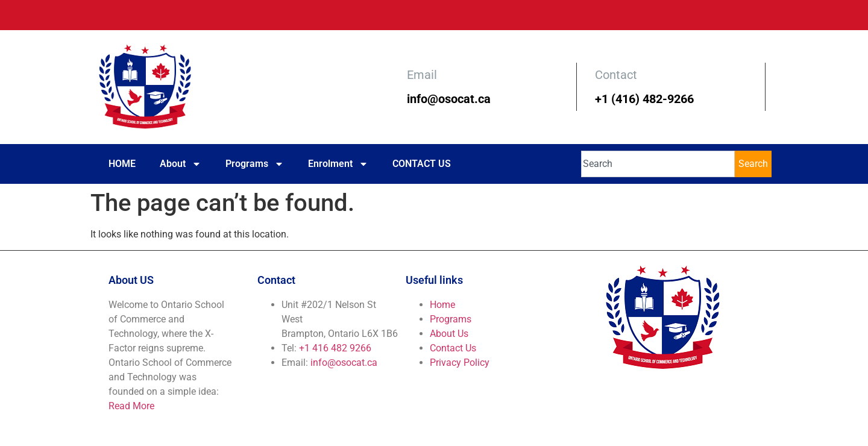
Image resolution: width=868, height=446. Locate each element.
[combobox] (658, 164)
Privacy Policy (460, 363)
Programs (255, 164)
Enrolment (338, 164)
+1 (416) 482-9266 (644, 99)
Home (442, 305)
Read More (131, 406)
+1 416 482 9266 (335, 348)
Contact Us (453, 348)
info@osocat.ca (449, 99)
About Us (449, 334)
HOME (122, 164)
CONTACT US (422, 164)
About (181, 164)
